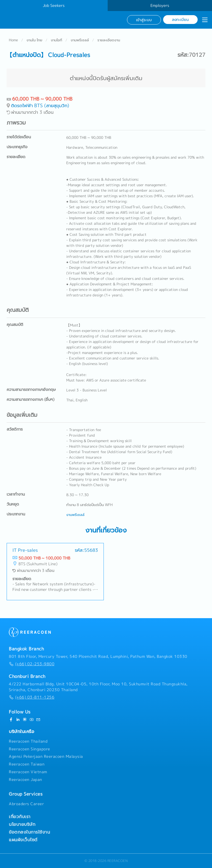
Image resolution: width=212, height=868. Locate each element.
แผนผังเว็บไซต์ (23, 840)
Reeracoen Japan (26, 780)
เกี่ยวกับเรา (20, 816)
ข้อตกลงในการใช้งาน (29, 832)
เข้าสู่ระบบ (144, 20)
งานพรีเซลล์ (80, 40)
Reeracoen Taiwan (27, 764)
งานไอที (56, 40)
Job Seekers (54, 6)
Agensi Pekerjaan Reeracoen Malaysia (46, 756)
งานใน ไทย (34, 40)
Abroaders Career (26, 804)
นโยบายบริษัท (22, 824)
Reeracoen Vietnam (28, 772)
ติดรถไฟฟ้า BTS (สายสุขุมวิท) (40, 106)
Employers (160, 6)
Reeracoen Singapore (30, 749)
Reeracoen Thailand (28, 741)
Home (13, 40)
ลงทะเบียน (180, 19)
